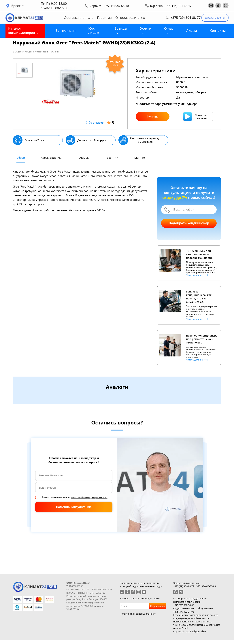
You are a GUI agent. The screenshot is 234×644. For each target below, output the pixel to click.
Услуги (146, 28)
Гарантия (104, 18)
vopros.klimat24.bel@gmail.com (191, 631)
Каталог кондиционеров (22, 30)
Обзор (21, 158)
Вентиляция (65, 31)
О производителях (130, 18)
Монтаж (140, 158)
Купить (153, 116)
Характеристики (52, 158)
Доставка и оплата (79, 18)
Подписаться (158, 606)
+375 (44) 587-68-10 (115, 6)
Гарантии (112, 158)
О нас (169, 28)
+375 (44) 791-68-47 (178, 6)
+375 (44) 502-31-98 (184, 612)
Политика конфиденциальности (138, 614)
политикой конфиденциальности (89, 497)
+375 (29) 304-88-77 (186, 18)
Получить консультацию (74, 507)
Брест (18, 6)
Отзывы (84, 158)
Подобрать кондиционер (189, 223)
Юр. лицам (94, 30)
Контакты (218, 31)
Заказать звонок (215, 18)
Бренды (121, 28)
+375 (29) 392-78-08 (184, 605)
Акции (192, 31)
